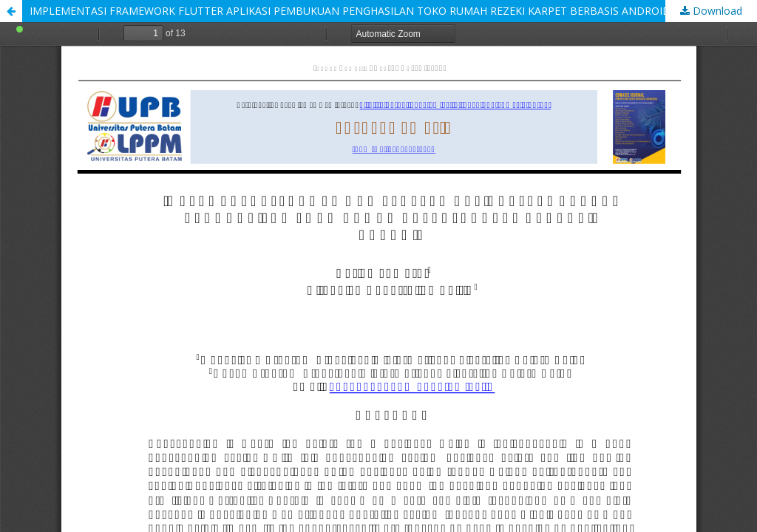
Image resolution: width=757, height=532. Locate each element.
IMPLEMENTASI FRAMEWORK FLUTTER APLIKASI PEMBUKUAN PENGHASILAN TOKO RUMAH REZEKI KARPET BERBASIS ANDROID (350, 11)
